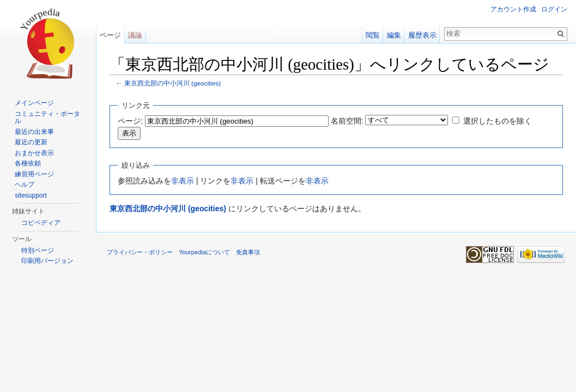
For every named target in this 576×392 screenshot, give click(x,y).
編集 (394, 35)
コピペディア (41, 223)
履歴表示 (422, 35)
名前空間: (347, 121)
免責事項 (248, 252)
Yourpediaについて (204, 252)
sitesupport (31, 195)
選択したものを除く (498, 121)
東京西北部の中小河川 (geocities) (172, 83)
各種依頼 (28, 163)
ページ (110, 35)
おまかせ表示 (34, 153)
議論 (135, 35)
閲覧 (373, 35)
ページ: (130, 121)
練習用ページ (34, 174)
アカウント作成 (513, 9)
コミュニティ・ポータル (47, 118)
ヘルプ (25, 185)
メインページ (34, 103)
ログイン (554, 9)
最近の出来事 (34, 132)
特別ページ (38, 250)
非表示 (183, 181)
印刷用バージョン (47, 261)
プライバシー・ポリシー (140, 252)
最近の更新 (31, 142)
